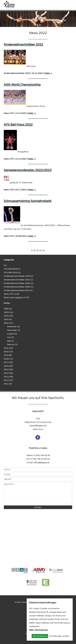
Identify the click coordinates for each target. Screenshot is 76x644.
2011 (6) (8, 384)
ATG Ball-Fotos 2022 (18, 125)
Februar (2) (12, 344)
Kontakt (17, 602)
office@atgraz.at (41, 463)
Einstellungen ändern (59, 636)
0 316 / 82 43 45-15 (40, 459)
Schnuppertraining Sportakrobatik (28, 201)
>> (44, 250)
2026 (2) (8, 309)
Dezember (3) (13, 327)
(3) (5, 265)
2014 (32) (8, 373)
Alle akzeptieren (40, 636)
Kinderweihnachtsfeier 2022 (23, 45)
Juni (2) (10, 337)
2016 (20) (8, 366)
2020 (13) (8, 352)
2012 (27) (8, 380)
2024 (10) (8, 316)
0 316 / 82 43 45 (42, 455)
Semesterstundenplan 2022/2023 (28, 170)
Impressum (26, 602)
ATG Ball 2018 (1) (12, 269)
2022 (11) (8, 323)
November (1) (14, 330)
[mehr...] (48, 73)
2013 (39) (8, 377)
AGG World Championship (22, 85)
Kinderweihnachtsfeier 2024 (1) (18, 283)
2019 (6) (8, 355)
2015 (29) (8, 369)
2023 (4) (8, 319)
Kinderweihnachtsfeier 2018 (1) (18, 276)
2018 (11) (8, 359)
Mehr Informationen (38, 630)
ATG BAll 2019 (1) (12, 273)
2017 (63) (8, 362)
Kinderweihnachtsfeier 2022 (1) (18, 280)
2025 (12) (8, 312)
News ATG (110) (11, 294)
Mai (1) (10, 341)
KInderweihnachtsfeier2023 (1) (18, 290)
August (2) (12, 334)
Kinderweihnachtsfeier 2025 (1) (18, 287)
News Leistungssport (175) (16, 297)
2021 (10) (8, 348)
